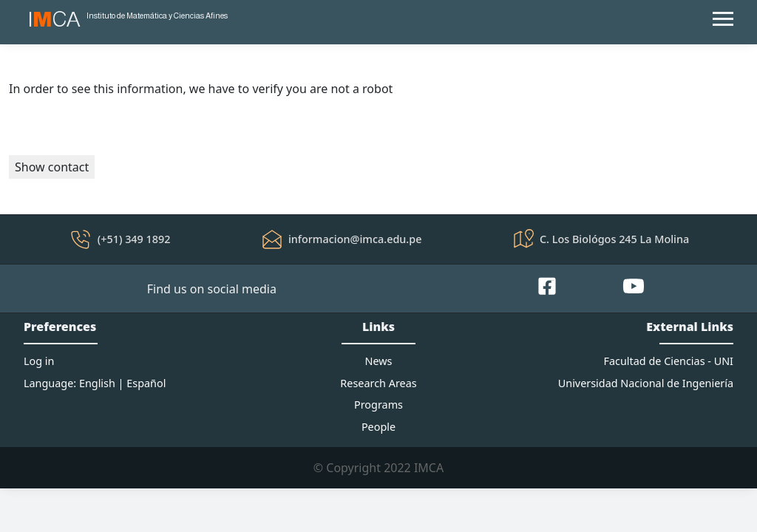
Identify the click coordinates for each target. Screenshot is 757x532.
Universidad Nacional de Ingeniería (646, 383)
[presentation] (121, 126)
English (97, 383)
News (379, 361)
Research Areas (378, 383)
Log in (39, 361)
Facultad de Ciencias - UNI (669, 361)
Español (146, 383)
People (378, 427)
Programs (378, 405)
